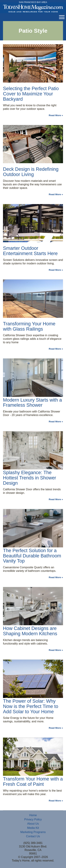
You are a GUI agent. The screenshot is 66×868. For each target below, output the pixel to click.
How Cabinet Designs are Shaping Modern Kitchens (30, 631)
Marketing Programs (33, 832)
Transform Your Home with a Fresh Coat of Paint (33, 782)
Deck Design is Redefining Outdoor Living (31, 172)
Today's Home (33, 9)
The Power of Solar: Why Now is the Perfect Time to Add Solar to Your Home (31, 706)
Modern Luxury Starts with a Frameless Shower (32, 403)
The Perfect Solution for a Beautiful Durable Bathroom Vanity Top (32, 556)
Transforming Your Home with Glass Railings (29, 326)
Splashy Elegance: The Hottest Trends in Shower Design (30, 478)
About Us (33, 824)
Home (33, 815)
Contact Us (33, 836)
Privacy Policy (33, 819)
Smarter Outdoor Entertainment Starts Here (30, 251)
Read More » (56, 115)
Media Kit (33, 828)
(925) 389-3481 (33, 843)
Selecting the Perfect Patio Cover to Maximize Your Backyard (31, 94)
